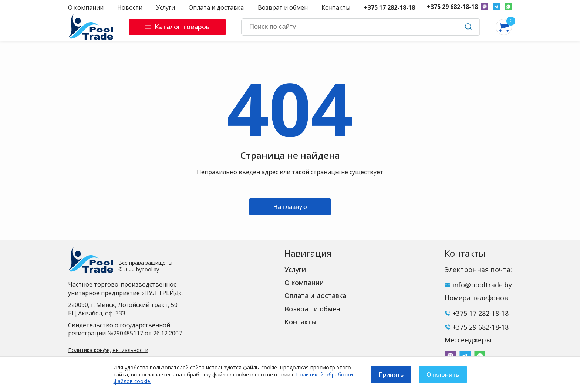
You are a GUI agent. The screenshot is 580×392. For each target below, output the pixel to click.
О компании (86, 7)
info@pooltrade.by (482, 285)
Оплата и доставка (216, 7)
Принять (391, 375)
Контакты (336, 7)
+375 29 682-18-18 (452, 7)
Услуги (166, 7)
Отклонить (443, 375)
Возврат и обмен (283, 7)
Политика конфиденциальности (108, 350)
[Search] (361, 27)
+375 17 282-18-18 (390, 7)
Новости (130, 7)
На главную (290, 207)
